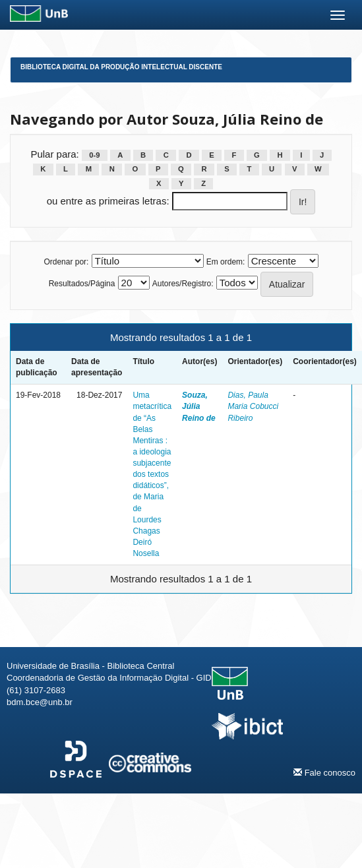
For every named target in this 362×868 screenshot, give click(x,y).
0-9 (94, 155)
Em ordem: (226, 262)
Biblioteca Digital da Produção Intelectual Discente (121, 67)
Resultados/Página (82, 284)
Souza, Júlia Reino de (199, 406)
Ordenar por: (66, 262)
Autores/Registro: (183, 284)
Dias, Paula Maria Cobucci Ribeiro (253, 406)
